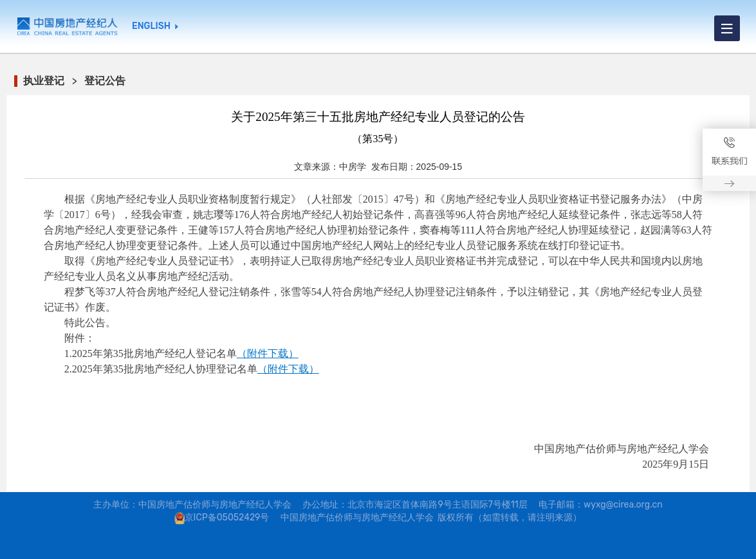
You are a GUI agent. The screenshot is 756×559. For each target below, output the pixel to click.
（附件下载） (268, 353)
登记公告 (105, 81)
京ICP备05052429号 (227, 518)
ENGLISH (151, 26)
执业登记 (44, 81)
